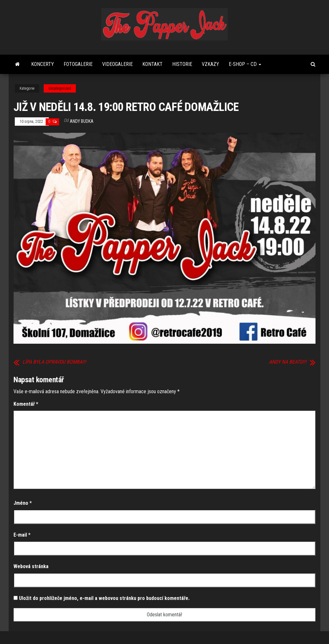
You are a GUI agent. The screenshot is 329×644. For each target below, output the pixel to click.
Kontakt (152, 64)
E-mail (22, 535)
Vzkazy (210, 64)
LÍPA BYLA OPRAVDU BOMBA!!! (54, 362)
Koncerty (43, 64)
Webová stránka (31, 566)
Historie (182, 64)
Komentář (26, 404)
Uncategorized (60, 88)
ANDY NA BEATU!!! (288, 362)
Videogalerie (117, 64)
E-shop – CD (245, 64)
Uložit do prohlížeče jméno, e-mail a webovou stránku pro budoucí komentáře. (104, 598)
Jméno (23, 503)
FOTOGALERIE (78, 64)
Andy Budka (82, 121)
